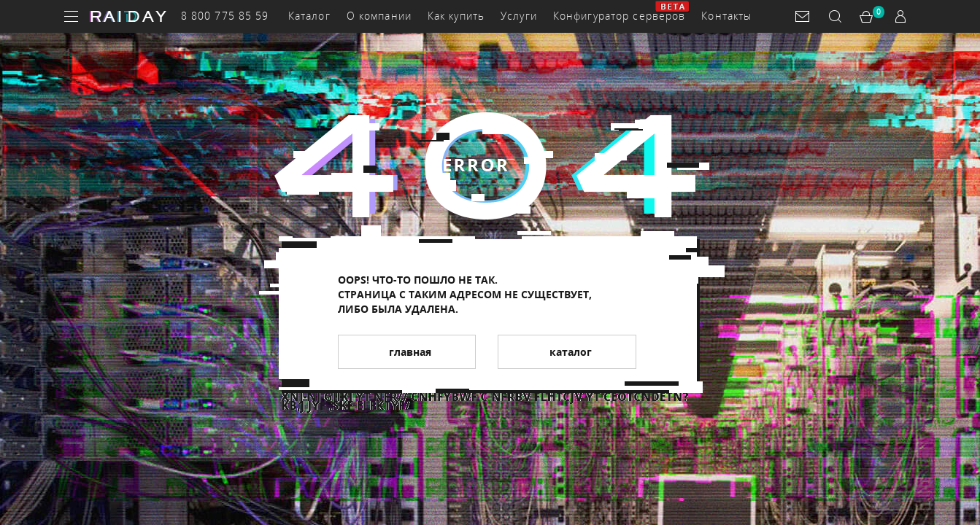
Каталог (309, 16)
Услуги (519, 16)
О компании (379, 16)
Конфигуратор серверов (620, 16)
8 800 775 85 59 (225, 16)
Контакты (726, 16)
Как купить (456, 16)
